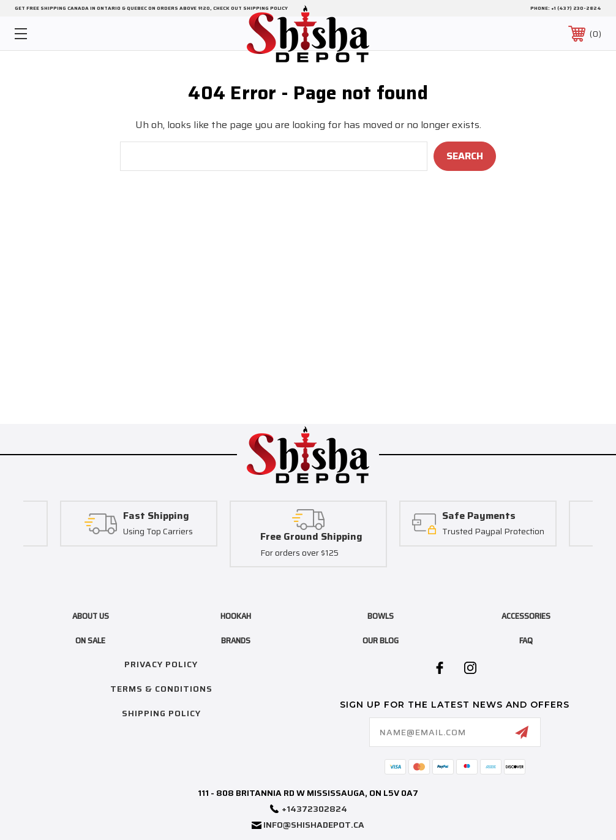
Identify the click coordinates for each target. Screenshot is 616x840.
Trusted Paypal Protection (493, 532)
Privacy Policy (161, 664)
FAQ (526, 640)
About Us (91, 616)
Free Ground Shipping (311, 537)
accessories (526, 616)
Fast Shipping (156, 516)
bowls (381, 616)
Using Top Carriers (158, 532)
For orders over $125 (299, 553)
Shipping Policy (161, 713)
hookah (236, 616)
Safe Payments (479, 516)
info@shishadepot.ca (314, 825)
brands (236, 640)
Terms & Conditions (161, 689)
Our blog (381, 640)
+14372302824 (314, 809)
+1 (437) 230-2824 (576, 8)
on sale (90, 640)
